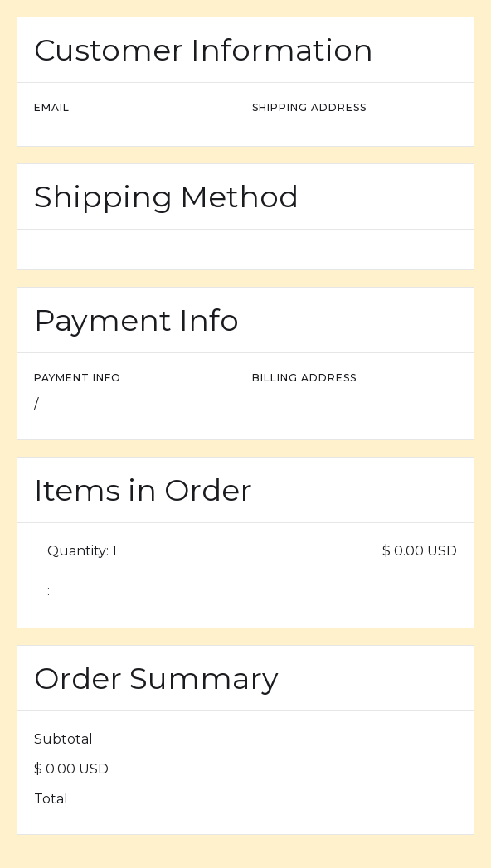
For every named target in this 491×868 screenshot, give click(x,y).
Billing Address (304, 378)
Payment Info (78, 378)
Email (52, 107)
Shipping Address (309, 107)
